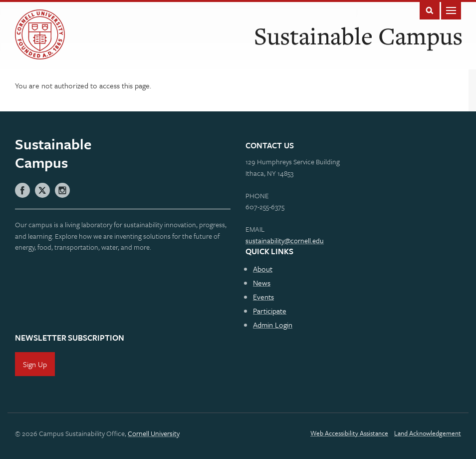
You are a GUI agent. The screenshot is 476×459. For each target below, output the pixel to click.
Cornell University (154, 433)
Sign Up (35, 364)
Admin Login (273, 325)
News (262, 283)
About (263, 269)
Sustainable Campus (358, 36)
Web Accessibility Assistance (349, 433)
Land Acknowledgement (428, 433)
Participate (270, 311)
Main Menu (451, 10)
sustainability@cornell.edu (285, 240)
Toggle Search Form (430, 10)
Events (263, 297)
